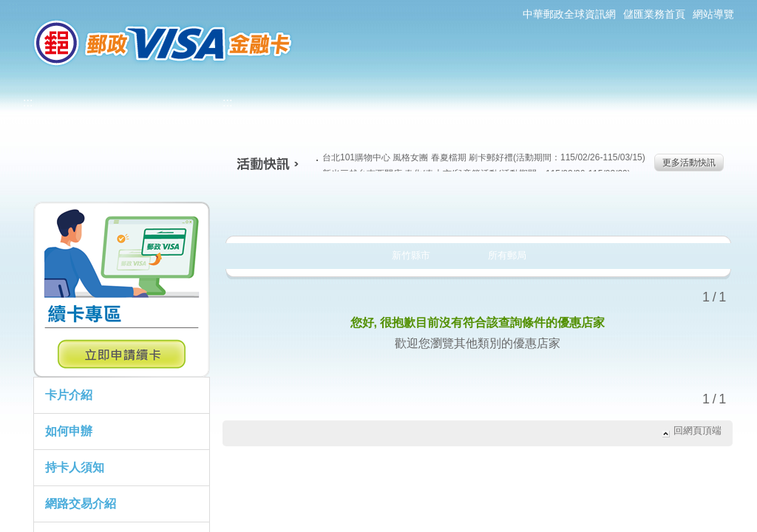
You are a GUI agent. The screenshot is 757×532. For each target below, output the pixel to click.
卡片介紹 (69, 395)
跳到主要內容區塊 (8, 8)
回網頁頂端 (697, 430)
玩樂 (573, 210)
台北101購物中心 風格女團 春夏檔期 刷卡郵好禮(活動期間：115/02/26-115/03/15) (481, 157)
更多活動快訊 (689, 163)
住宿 (669, 210)
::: (13, 6)
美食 (282, 210)
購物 (476, 210)
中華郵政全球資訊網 (569, 14)
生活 (379, 210)
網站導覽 (713, 14)
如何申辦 (69, 431)
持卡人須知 (75, 467)
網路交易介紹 (81, 504)
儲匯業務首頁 (654, 14)
